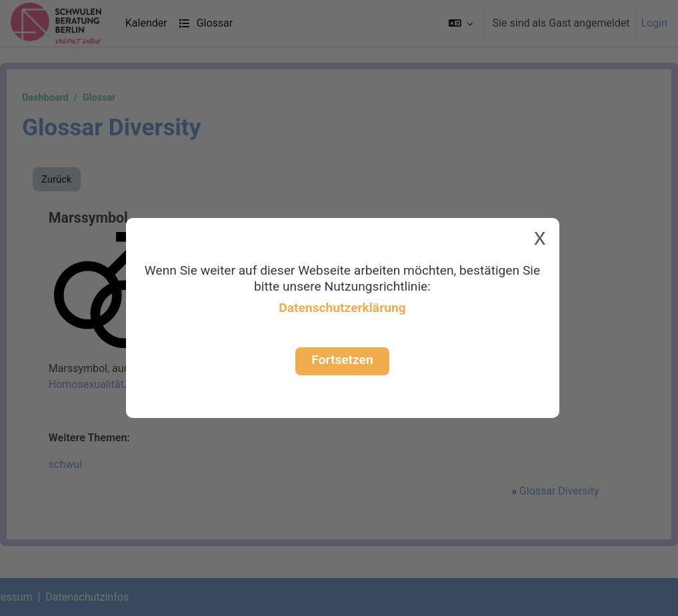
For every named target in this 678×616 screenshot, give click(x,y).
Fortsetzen (342, 360)
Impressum (38, 597)
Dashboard (77, 98)
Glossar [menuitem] (206, 23)
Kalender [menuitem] (146, 23)
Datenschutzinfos (119, 597)
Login (654, 23)
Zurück (89, 179)
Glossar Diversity (532, 491)
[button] (461, 23)
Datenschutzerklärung (342, 308)
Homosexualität (117, 384)
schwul (96, 464)
